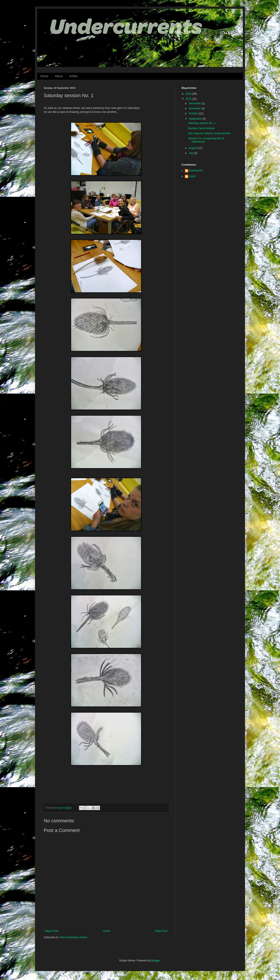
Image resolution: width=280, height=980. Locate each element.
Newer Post (52, 931)
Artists (73, 76)
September (196, 119)
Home (44, 76)
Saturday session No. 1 (202, 123)
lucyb (192, 176)
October (194, 113)
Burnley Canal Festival (201, 128)
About (59, 76)
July (192, 153)
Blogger (156, 961)
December (195, 103)
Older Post (161, 931)
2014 (189, 94)
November (195, 108)
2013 (189, 99)
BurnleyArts (196, 171)
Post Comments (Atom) (73, 937)
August (193, 148)
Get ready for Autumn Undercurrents (209, 133)
